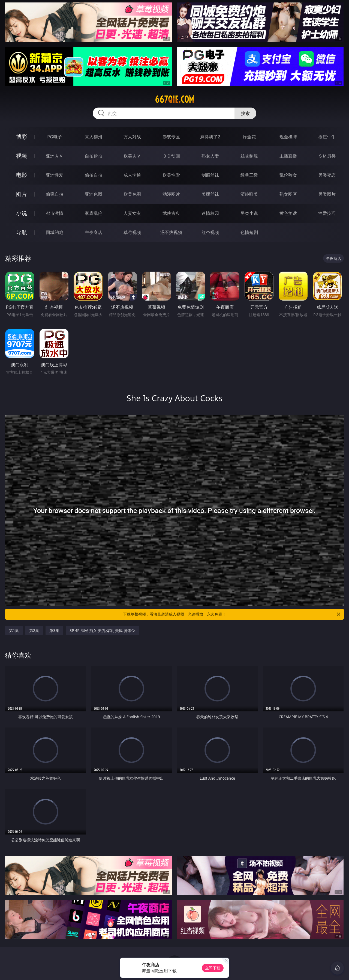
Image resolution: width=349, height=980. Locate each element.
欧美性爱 (171, 175)
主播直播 (288, 156)
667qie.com (174, 99)
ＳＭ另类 (327, 156)
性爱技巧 (327, 213)
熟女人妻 (210, 156)
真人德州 (94, 137)
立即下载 (213, 968)
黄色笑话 (288, 213)
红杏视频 (210, 232)
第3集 (54, 630)
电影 (22, 175)
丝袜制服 (249, 156)
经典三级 (249, 175)
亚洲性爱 (55, 175)
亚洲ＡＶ (55, 156)
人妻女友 (132, 213)
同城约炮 (55, 232)
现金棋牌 (288, 137)
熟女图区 (288, 194)
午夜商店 (94, 232)
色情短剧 (249, 232)
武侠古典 (171, 213)
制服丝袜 (210, 175)
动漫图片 (171, 194)
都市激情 (55, 213)
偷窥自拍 (55, 194)
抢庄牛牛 (327, 137)
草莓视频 (132, 232)
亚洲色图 (94, 194)
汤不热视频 (171, 232)
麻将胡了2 (210, 137)
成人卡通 (132, 175)
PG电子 (54, 137)
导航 (22, 232)
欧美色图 (132, 194)
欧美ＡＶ (132, 156)
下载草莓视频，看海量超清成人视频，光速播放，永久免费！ (232, 614)
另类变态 (327, 175)
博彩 (22, 137)
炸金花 (249, 137)
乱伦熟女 (288, 175)
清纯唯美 (249, 194)
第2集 (34, 630)
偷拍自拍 (94, 175)
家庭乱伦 (94, 213)
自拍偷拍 (94, 156)
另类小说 (249, 213)
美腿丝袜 (210, 194)
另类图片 (327, 194)
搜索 (245, 113)
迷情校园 (210, 213)
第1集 (14, 630)
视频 (22, 156)
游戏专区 (171, 137)
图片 (22, 194)
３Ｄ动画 (171, 156)
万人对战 (132, 137)
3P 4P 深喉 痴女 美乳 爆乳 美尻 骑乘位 (102, 630)
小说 (22, 213)
